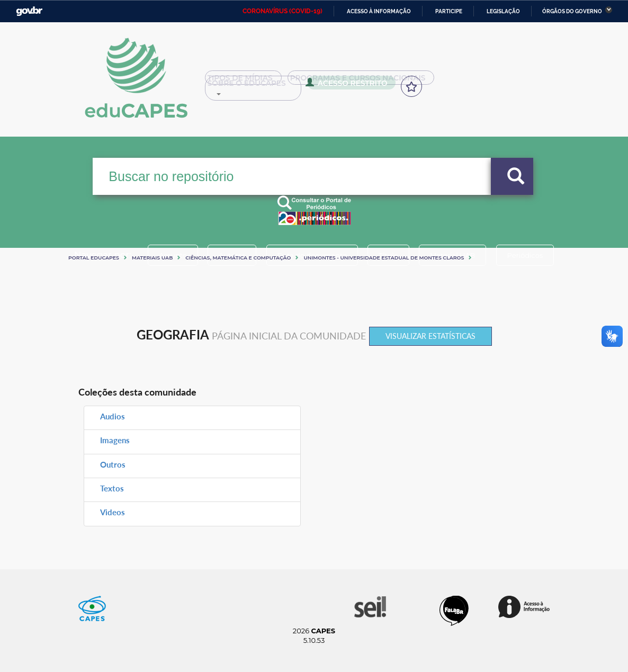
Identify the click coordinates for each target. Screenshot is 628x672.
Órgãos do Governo (572, 11)
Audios (113, 416)
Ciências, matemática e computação (238, 258)
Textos (112, 488)
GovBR (29, 11)
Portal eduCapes (94, 258)
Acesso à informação (379, 11)
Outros (113, 464)
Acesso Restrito (246, 86)
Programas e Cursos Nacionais (355, 82)
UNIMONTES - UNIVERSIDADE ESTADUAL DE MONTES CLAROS (384, 258)
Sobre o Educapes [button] (481, 82)
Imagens (115, 440)
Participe (449, 11)
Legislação (503, 11)
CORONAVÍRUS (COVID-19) (282, 11)
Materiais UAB (152, 258)
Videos (113, 512)
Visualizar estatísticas (430, 336)
